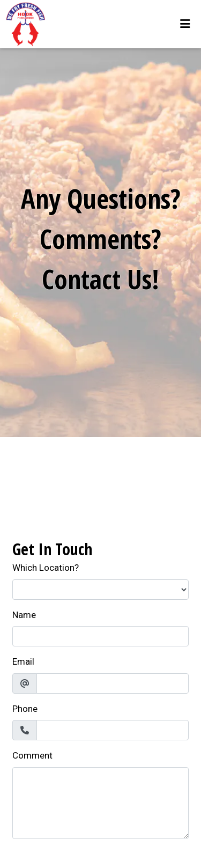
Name (24, 615)
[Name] (100, 636)
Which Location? (46, 568)
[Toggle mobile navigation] (185, 24)
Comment (32, 755)
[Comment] (100, 803)
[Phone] (113, 730)
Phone (25, 709)
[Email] (113, 683)
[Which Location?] (100, 590)
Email (23, 661)
